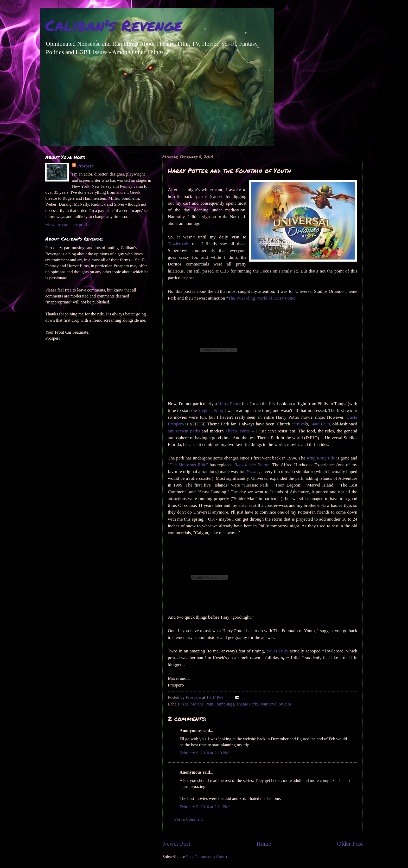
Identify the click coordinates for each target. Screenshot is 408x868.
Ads (185, 704)
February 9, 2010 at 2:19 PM (204, 753)
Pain (209, 704)
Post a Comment (189, 819)
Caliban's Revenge (114, 25)
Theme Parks (237, 431)
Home (264, 844)
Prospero (85, 166)
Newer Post (176, 844)
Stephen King (211, 410)
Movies (197, 704)
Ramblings (225, 704)
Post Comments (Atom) (206, 857)
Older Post (350, 844)
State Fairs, (321, 424)
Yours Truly (277, 651)
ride (321, 458)
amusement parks (184, 431)
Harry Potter (229, 404)
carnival (299, 424)
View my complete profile (68, 225)
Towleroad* (180, 244)
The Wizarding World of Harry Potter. (262, 298)
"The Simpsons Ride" (188, 465)
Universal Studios (276, 704)
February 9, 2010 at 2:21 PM (204, 807)
